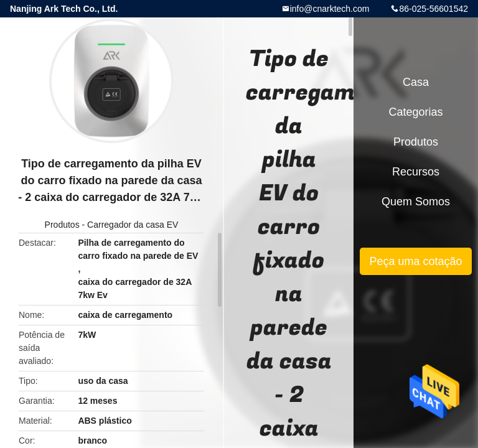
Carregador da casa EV (133, 225)
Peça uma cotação (415, 261)
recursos (416, 172)
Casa (416, 82)
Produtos (62, 225)
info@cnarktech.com (330, 9)
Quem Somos (416, 202)
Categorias (415, 112)
